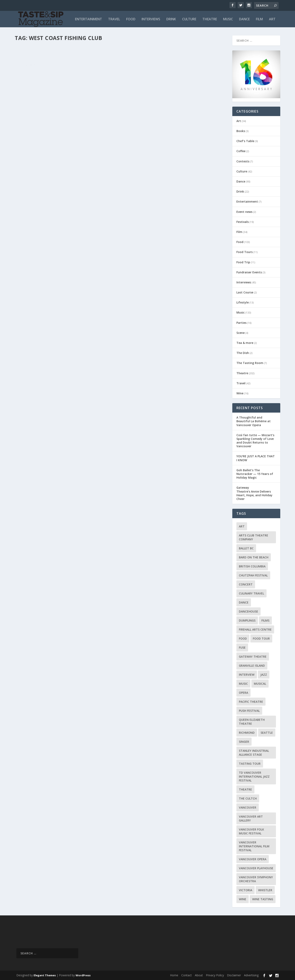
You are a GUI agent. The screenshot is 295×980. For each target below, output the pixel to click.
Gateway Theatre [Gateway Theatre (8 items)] (253, 657)
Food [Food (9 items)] (243, 638)
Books (241, 131)
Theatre (210, 19)
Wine (240, 393)
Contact (187, 975)
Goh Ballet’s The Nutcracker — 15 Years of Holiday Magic (255, 474)
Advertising (251, 975)
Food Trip (243, 262)
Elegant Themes (45, 975)
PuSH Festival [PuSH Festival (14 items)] (249, 711)
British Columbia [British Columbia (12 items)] (252, 566)
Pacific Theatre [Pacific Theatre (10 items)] (251, 702)
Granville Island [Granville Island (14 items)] (252, 666)
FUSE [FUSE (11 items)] (242, 647)
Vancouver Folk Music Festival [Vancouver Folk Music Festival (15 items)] (251, 831)
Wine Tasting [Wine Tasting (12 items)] (263, 899)
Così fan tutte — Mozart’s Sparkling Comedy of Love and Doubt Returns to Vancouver (255, 441)
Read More (30, 92)
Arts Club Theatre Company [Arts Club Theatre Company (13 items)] (254, 537)
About (199, 975)
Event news (244, 212)
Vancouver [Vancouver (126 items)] (248, 807)
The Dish (243, 353)
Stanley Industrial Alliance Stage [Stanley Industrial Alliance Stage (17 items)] (254, 753)
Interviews (151, 19)
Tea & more (245, 343)
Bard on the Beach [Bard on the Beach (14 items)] (254, 557)
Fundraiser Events (249, 272)
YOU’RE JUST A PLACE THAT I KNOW (256, 458)
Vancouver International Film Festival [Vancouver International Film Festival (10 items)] (254, 846)
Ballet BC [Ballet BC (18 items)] (246, 548)
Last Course (245, 292)
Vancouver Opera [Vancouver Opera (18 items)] (253, 859)
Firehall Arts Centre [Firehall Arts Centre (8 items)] (255, 629)
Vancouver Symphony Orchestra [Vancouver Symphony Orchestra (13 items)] (256, 879)
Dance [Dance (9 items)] (244, 602)
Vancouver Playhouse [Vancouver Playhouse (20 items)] (256, 868)
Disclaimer (234, 975)
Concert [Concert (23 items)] (246, 584)
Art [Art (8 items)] (242, 526)
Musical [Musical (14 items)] (260, 684)
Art (272, 19)
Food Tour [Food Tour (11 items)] (261, 638)
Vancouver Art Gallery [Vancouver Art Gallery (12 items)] (251, 818)
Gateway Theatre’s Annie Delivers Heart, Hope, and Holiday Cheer (254, 493)
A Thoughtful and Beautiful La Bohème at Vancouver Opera (254, 421)
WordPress (83, 975)
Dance (244, 19)
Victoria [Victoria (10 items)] (246, 890)
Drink (171, 19)
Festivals (243, 222)
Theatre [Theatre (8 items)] (245, 789)
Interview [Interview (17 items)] (247, 675)
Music (228, 19)
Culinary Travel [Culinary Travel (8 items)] (251, 593)
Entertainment (88, 19)
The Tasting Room (250, 363)
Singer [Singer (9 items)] (244, 742)
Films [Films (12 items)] (265, 620)
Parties (241, 323)
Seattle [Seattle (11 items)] (267, 733)
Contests (243, 161)
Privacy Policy (215, 975)
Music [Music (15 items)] (243, 684)
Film (259, 19)
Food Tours (245, 252)
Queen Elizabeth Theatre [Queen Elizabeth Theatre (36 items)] (252, 722)
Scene (241, 333)
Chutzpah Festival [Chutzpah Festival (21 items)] (253, 575)
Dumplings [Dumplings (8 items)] (247, 620)
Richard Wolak (31, 61)
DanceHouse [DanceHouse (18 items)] (248, 611)
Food (131, 19)
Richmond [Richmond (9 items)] (247, 733)
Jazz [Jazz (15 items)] (264, 675)
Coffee (241, 151)
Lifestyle (243, 302)
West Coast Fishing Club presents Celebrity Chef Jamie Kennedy (65, 52)
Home (174, 975)
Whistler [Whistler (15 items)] (265, 890)
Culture (189, 19)
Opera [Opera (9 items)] (243, 693)
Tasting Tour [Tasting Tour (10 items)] (250, 764)
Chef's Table (245, 141)
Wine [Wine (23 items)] (243, 899)
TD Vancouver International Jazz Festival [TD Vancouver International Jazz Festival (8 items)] (254, 776)
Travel (114, 19)
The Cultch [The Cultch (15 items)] (248, 798)
